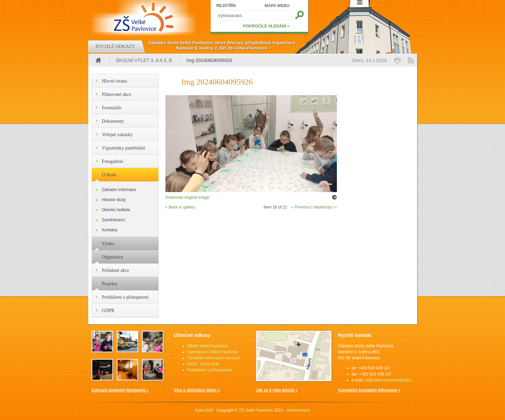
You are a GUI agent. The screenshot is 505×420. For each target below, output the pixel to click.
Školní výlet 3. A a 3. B (144, 60)
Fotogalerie (113, 161)
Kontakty (110, 230)
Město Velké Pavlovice (207, 346)
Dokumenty (113, 121)
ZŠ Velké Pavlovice (256, 410)
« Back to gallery (180, 207)
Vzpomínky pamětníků (124, 148)
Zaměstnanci (114, 220)
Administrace (298, 410)
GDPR (108, 311)
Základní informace (119, 190)
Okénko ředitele (116, 210)
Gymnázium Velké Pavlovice (213, 352)
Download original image (187, 197)
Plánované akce (117, 94)
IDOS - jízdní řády (203, 364)
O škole (109, 175)
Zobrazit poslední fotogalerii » (120, 390)
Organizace (113, 257)
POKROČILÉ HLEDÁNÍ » (266, 26)
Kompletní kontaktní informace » (369, 390)
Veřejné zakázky (117, 135)
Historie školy (114, 200)
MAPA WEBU (277, 6)
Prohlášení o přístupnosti (125, 297)
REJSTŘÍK (226, 6)
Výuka (108, 244)
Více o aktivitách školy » (197, 390)
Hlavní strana (115, 81)
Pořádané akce (116, 270)
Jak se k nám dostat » (277, 390)
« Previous (301, 207)
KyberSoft (204, 410)
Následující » (325, 207)
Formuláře (112, 108)
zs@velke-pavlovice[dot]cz (389, 380)
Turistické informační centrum (214, 358)
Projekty (110, 284)
